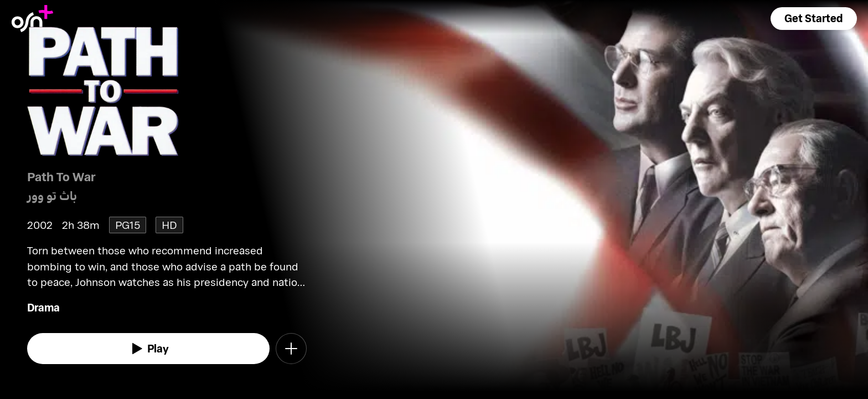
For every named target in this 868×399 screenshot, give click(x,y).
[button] (814, 19)
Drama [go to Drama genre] (43, 307)
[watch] (148, 349)
